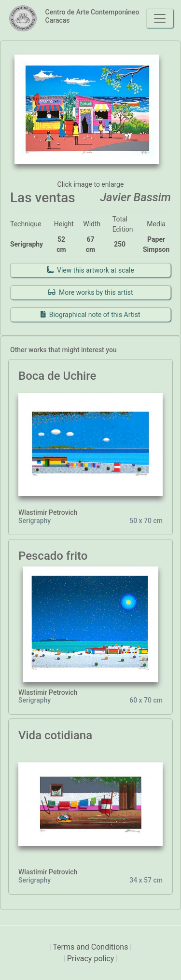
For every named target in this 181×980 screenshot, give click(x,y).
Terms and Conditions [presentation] (91, 947)
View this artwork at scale (90, 270)
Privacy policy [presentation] (91, 959)
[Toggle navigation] (160, 18)
